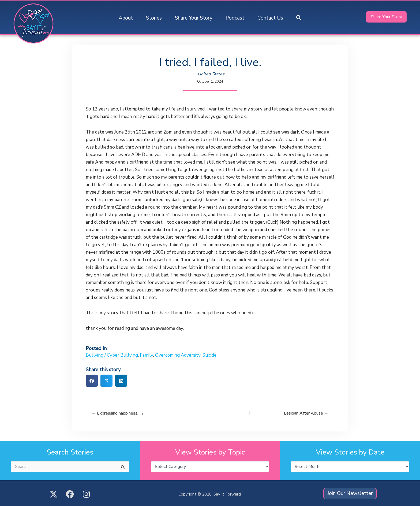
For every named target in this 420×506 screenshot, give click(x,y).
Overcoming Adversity (178, 355)
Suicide (209, 355)
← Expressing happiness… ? (118, 413)
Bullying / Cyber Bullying (112, 355)
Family (146, 355)
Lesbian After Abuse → (306, 413)
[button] (299, 18)
